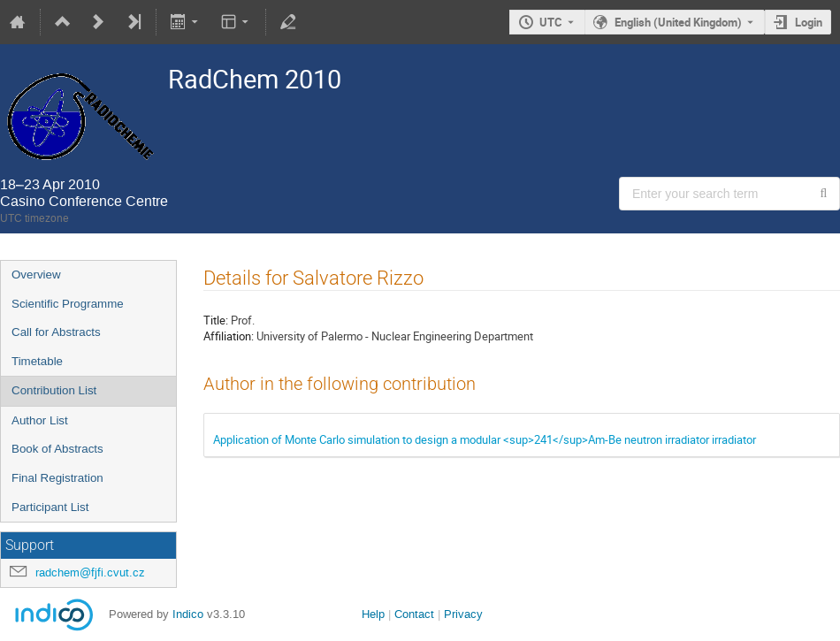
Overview (36, 275)
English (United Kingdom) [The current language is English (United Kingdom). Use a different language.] (678, 22)
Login (809, 22)
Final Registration (57, 478)
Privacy (463, 614)
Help (373, 614)
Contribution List (54, 390)
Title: (216, 320)
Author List (40, 420)
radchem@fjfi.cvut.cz (90, 572)
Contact (414, 614)
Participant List (50, 507)
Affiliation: (229, 336)
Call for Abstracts (56, 332)
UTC (551, 22)
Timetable (37, 361)
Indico (188, 614)
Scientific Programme (68, 304)
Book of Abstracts (57, 449)
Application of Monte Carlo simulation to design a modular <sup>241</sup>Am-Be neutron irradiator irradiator (485, 439)
